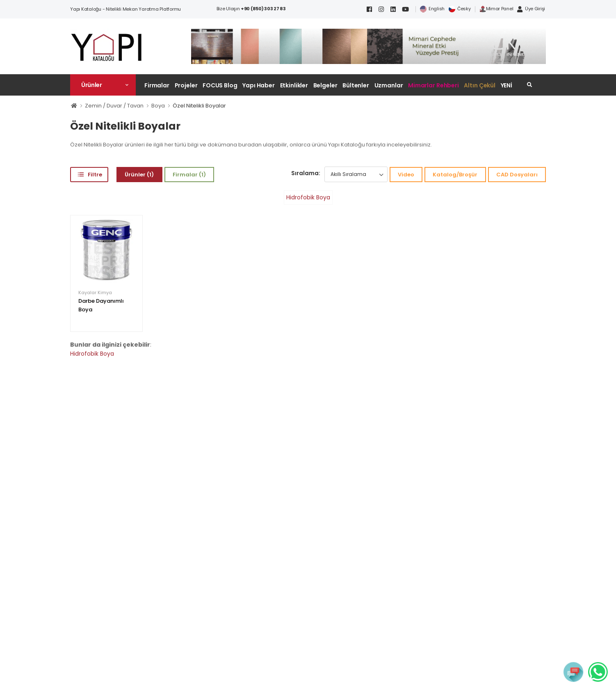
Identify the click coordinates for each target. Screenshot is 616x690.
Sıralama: (306, 173)
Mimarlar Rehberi (433, 85)
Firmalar (157, 85)
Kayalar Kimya (95, 293)
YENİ (507, 85)
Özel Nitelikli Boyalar (199, 106)
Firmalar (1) (189, 175)
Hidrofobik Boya (308, 197)
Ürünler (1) (139, 175)
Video (406, 175)
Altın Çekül (480, 85)
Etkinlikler (294, 85)
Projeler (186, 85)
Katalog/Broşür (455, 175)
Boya (158, 106)
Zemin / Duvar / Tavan (114, 106)
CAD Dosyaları (517, 175)
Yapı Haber (259, 85)
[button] (103, 85)
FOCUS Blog (220, 85)
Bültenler (356, 85)
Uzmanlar (389, 85)
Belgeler (325, 85)
